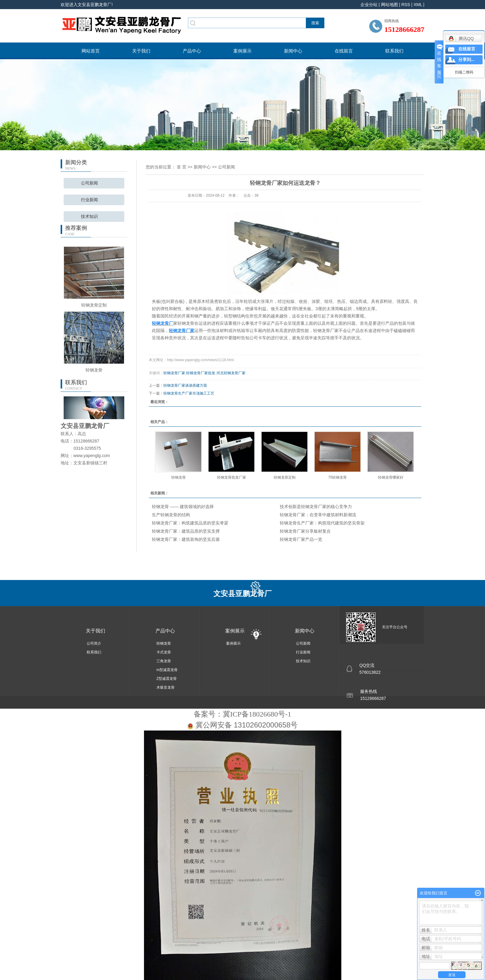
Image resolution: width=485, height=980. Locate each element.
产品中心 (192, 51)
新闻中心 (293, 51)
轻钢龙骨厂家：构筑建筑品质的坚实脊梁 (190, 523)
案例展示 (242, 51)
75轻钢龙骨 (338, 477)
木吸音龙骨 (166, 687)
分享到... (466, 60)
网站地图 (390, 5)
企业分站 (369, 5)
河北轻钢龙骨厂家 (231, 373)
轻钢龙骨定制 (94, 305)
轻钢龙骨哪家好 (391, 477)
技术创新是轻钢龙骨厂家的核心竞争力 (316, 507)
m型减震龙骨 (167, 670)
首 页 (182, 167)
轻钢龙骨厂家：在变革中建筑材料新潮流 (318, 515)
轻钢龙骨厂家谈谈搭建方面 (185, 385)
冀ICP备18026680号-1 (257, 714)
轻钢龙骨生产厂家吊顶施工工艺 (189, 393)
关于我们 (141, 51)
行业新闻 (89, 200)
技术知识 (89, 217)
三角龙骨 (164, 661)
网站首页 (91, 51)
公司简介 (94, 643)
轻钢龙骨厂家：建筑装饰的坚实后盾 (186, 539)
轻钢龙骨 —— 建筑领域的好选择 (183, 507)
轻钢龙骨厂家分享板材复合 (305, 531)
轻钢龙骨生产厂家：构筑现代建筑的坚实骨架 (322, 523)
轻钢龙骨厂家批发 (201, 373)
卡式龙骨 (164, 652)
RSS (406, 5)
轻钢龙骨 (94, 370)
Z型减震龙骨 (167, 679)
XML (418, 5)
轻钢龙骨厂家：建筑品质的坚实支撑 (186, 531)
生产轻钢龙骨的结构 (171, 515)
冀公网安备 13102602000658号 (247, 725)
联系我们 (394, 51)
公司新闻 (89, 183)
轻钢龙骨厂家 (174, 373)
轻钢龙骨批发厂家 (232, 477)
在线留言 (344, 51)
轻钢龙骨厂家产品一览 (301, 539)
